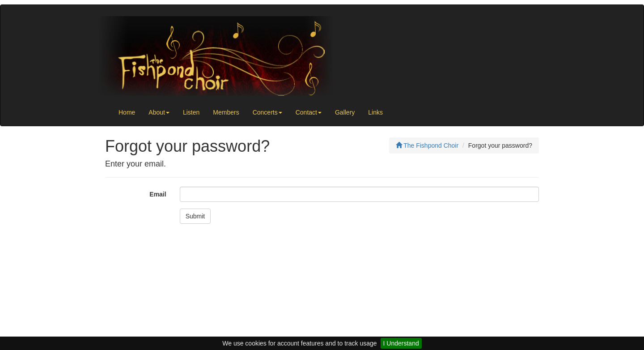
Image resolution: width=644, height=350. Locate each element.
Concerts (267, 112)
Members (226, 112)
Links (375, 112)
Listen (191, 112)
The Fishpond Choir (427, 145)
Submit (195, 216)
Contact (309, 112)
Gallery (345, 112)
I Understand (401, 343)
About (159, 112)
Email (158, 194)
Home (127, 112)
